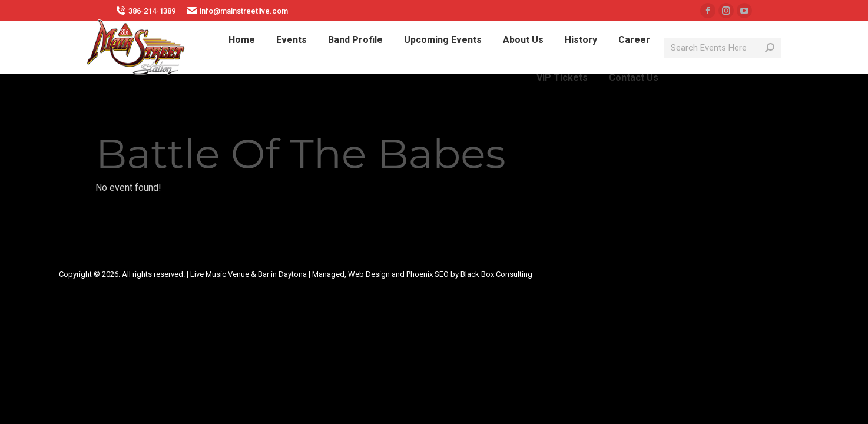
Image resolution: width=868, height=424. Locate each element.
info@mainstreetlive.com (238, 11)
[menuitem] (242, 40)
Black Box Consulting (496, 274)
